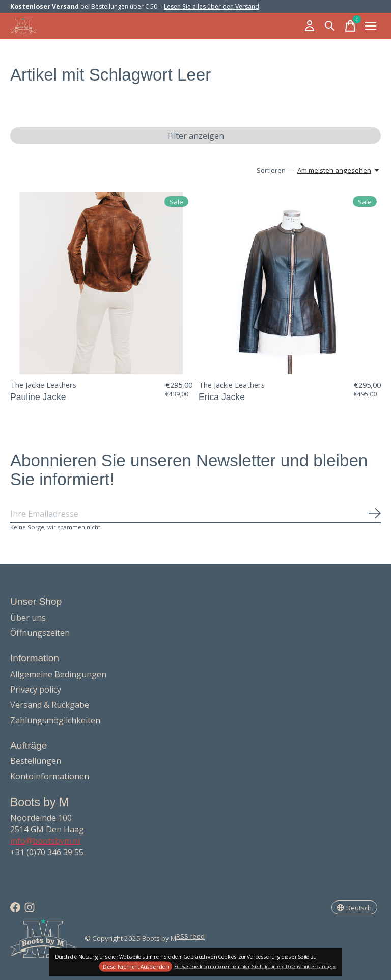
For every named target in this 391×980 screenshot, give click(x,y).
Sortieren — (275, 170)
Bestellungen (36, 761)
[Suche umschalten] (330, 26)
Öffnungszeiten (40, 633)
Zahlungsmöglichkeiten (55, 720)
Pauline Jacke (38, 397)
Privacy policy (36, 690)
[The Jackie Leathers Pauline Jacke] (101, 283)
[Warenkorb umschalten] (350, 26)
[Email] (195, 514)
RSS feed (190, 936)
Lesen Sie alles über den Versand (212, 6)
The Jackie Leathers (43, 385)
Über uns (28, 618)
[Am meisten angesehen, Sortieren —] (339, 170)
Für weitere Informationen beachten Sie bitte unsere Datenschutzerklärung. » (255, 966)
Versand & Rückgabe (50, 705)
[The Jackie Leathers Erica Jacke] (290, 283)
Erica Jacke (222, 397)
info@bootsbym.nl (45, 841)
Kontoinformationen (50, 776)
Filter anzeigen (196, 136)
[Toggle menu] (371, 26)
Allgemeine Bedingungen (58, 674)
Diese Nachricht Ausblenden (136, 967)
